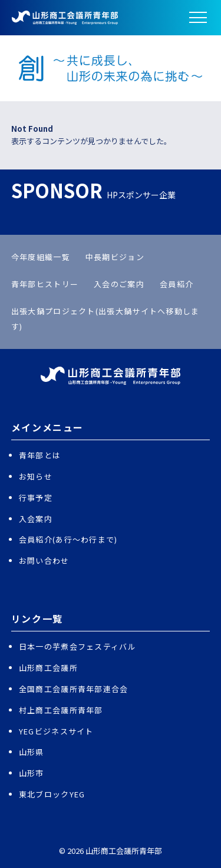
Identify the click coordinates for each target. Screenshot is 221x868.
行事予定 (36, 498)
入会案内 (36, 519)
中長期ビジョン (115, 257)
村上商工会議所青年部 (61, 710)
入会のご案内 (119, 284)
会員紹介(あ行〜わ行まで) (68, 539)
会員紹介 (177, 284)
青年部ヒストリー (45, 284)
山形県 (32, 752)
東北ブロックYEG (52, 794)
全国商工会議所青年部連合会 (74, 689)
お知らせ (36, 476)
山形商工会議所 (48, 668)
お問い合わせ (44, 561)
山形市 (32, 773)
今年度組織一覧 (41, 257)
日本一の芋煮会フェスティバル (77, 646)
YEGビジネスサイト (56, 731)
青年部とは (40, 455)
